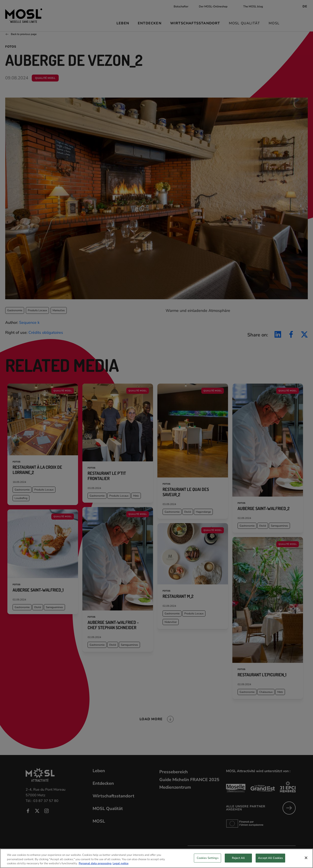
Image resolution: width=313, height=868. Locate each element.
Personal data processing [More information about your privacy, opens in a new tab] (95, 863)
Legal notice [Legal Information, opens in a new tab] (121, 863)
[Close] (306, 858)
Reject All (238, 858)
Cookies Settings (208, 858)
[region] (156, 858)
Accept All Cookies (270, 858)
